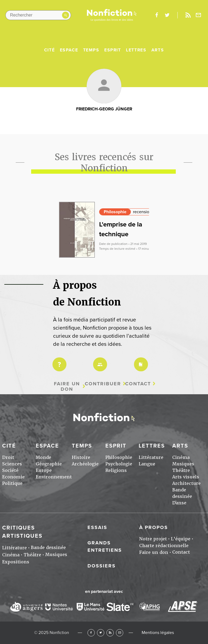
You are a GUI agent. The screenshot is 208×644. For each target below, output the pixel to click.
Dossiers (102, 566)
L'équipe (181, 539)
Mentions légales (158, 633)
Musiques (183, 464)
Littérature (151, 457)
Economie (13, 477)
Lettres (136, 50)
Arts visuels (186, 477)
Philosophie (115, 212)
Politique (12, 483)
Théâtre (181, 470)
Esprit (113, 50)
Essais (97, 527)
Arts (158, 50)
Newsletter (199, 15)
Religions (116, 470)
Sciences (12, 464)
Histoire (81, 457)
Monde (43, 457)
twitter (167, 15)
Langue (147, 464)
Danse (179, 503)
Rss (188, 15)
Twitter (101, 633)
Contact (138, 384)
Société (10, 470)
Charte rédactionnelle (164, 546)
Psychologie (119, 464)
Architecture (186, 483)
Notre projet (153, 539)
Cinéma (181, 457)
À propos (154, 527)
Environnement (54, 477)
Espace (69, 50)
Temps (91, 50)
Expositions (16, 562)
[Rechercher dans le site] (38, 15)
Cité (49, 50)
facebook (157, 15)
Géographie (49, 464)
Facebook (91, 633)
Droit (8, 457)
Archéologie (85, 464)
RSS (110, 633)
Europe (44, 470)
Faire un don (67, 387)
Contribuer (103, 384)
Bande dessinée (48, 548)
